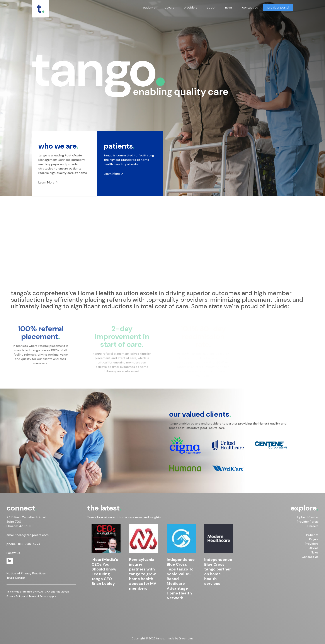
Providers (312, 544)
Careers (313, 526)
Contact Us (310, 557)
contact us (250, 7)
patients (149, 7)
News (315, 552)
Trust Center (16, 578)
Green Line (186, 638)
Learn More (46, 182)
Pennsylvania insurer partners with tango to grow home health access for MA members (143, 574)
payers (169, 7)
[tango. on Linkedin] (10, 561)
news (229, 7)
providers (191, 7)
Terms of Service (38, 596)
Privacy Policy (15, 596)
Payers (314, 539)
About (314, 548)
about (211, 7)
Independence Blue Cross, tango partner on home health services (218, 572)
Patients (312, 535)
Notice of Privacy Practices (26, 573)
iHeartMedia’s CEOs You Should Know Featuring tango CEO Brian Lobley (105, 572)
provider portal (278, 7)
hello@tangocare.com (33, 535)
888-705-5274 (29, 544)
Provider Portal (308, 522)
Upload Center (308, 517)
